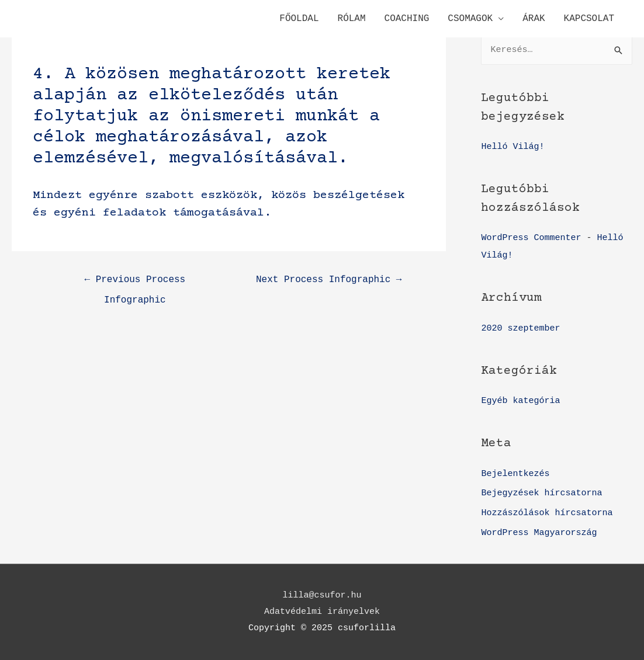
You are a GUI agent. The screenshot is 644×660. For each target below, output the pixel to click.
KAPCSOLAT (589, 19)
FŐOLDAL (299, 19)
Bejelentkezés (515, 474)
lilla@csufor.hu (322, 595)
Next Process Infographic (329, 280)
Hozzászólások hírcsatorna (547, 513)
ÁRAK (534, 19)
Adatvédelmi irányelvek (322, 612)
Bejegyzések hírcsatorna (541, 493)
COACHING (407, 19)
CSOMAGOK (470, 19)
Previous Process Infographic (135, 283)
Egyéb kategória (520, 401)
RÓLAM (352, 19)
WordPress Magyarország (539, 533)
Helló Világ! (513, 147)
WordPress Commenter (531, 238)
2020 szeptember (520, 329)
